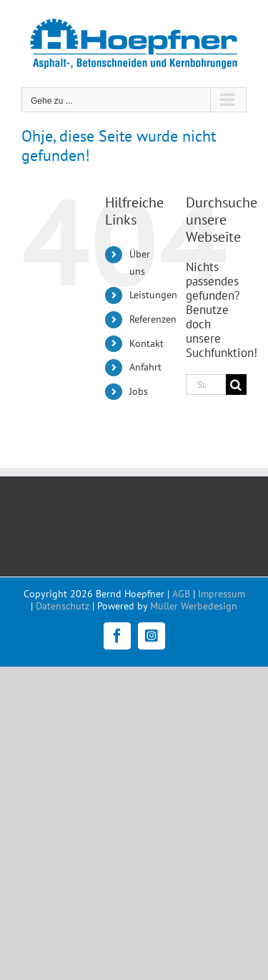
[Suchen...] (206, 384)
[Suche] (236, 384)
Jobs (139, 391)
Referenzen (153, 319)
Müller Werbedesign (194, 606)
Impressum (222, 594)
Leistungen (153, 295)
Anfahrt (145, 367)
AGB (181, 594)
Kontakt (147, 343)
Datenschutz (63, 606)
